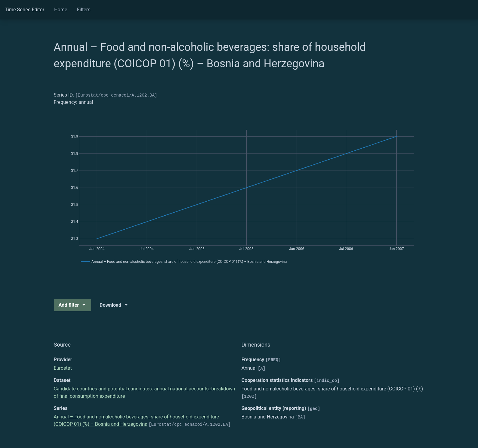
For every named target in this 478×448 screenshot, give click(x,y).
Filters (84, 10)
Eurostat (63, 368)
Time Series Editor (25, 10)
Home (61, 10)
